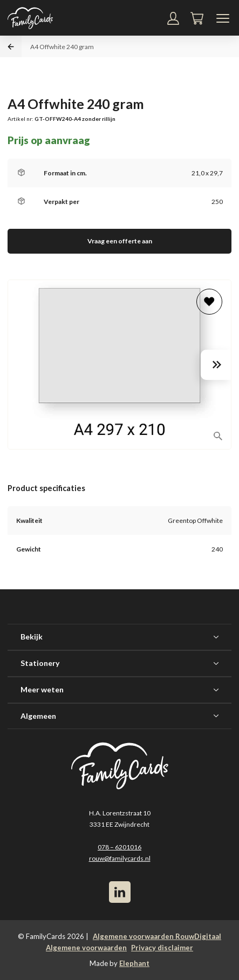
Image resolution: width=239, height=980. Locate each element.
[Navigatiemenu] (223, 18)
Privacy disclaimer (162, 948)
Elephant (134, 963)
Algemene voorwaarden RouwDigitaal (157, 936)
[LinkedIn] (120, 892)
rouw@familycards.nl (120, 858)
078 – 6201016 (119, 847)
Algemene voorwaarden (86, 948)
